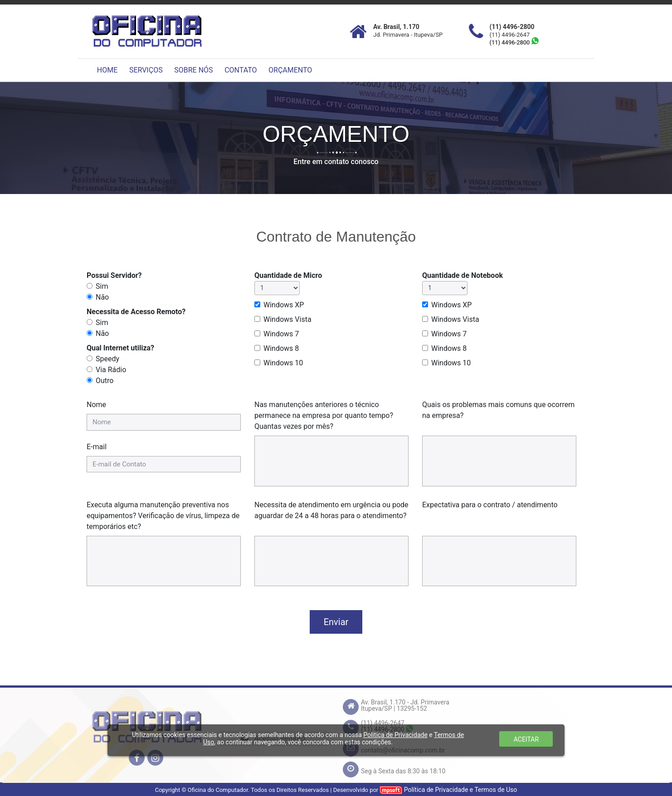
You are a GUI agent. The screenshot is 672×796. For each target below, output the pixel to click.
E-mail (97, 447)
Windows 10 (283, 363)
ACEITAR (526, 739)
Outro (105, 381)
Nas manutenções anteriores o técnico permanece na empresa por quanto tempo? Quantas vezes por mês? (324, 415)
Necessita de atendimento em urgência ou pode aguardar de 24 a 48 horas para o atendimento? (331, 510)
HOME (107, 70)
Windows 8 (281, 348)
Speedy (107, 359)
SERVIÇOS (146, 70)
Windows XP (284, 305)
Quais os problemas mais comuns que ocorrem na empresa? (498, 410)
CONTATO (241, 70)
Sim (102, 286)
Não (102, 297)
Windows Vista (287, 319)
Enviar (336, 622)
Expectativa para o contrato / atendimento (490, 505)
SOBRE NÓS (193, 70)
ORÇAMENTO (290, 70)
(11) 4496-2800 (514, 42)
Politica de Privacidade (395, 735)
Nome (96, 405)
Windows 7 (281, 334)
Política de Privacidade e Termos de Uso (461, 790)
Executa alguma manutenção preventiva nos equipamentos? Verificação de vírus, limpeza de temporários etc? (163, 516)
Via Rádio (111, 370)
